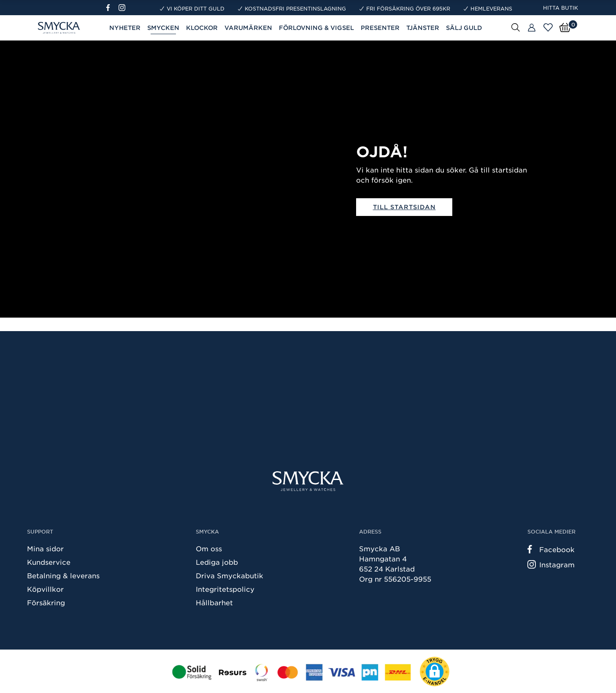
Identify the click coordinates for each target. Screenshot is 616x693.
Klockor (202, 28)
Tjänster (423, 28)
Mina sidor (45, 548)
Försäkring (46, 602)
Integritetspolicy (225, 589)
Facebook (551, 549)
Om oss (209, 548)
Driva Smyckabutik (230, 575)
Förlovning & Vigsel (316, 28)
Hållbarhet (214, 602)
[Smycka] (308, 481)
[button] (435, 671)
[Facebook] (112, 8)
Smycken (163, 28)
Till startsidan (404, 207)
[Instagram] (124, 8)
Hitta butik (561, 8)
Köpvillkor (45, 589)
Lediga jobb (217, 562)
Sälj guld (464, 28)
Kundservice (49, 562)
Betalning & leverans (63, 575)
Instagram (551, 564)
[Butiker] (532, 28)
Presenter (380, 28)
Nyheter (125, 28)
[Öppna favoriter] (548, 27)
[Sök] (516, 27)
